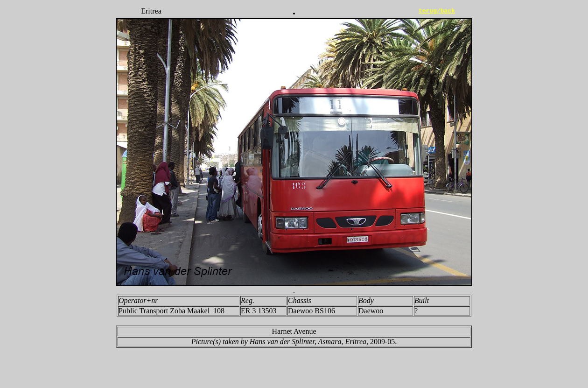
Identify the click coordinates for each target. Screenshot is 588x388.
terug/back (437, 11)
